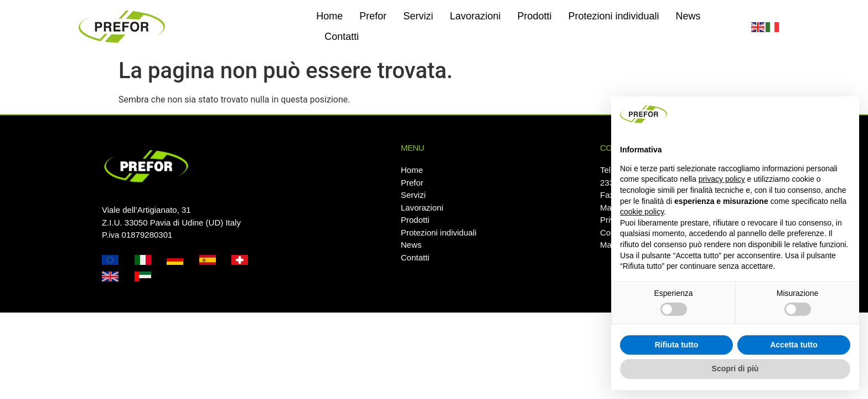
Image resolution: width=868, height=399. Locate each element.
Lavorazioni (475, 16)
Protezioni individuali (614, 16)
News (688, 16)
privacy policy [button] (722, 179)
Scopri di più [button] (735, 369)
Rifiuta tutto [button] (677, 345)
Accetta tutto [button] (794, 345)
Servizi (418, 16)
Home (329, 16)
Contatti (342, 37)
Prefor (373, 16)
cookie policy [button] (642, 212)
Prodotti (534, 16)
